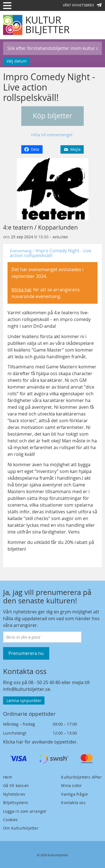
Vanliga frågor (75, 794)
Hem (8, 777)
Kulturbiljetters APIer (81, 777)
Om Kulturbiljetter (21, 828)
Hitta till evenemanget (52, 135)
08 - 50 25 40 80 (44, 682)
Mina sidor (71, 785)
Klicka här (22, 290)
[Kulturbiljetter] (37, 25)
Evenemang (21, 251)
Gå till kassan (16, 785)
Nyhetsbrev (14, 794)
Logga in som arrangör (25, 811)
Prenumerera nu (26, 653)
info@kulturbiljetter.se (27, 689)
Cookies (10, 820)
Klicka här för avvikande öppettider (40, 742)
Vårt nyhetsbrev (82, 5)
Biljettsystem (16, 803)
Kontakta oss (73, 803)
